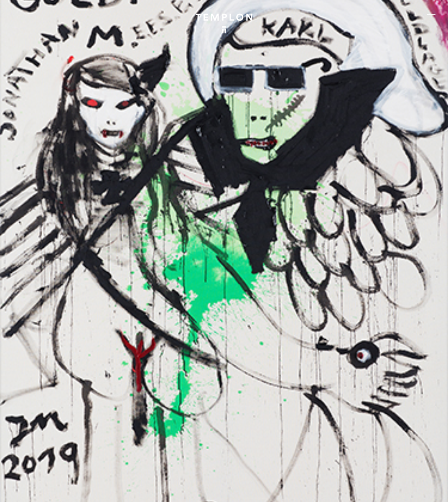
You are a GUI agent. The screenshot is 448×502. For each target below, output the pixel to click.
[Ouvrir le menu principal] (431, 13)
